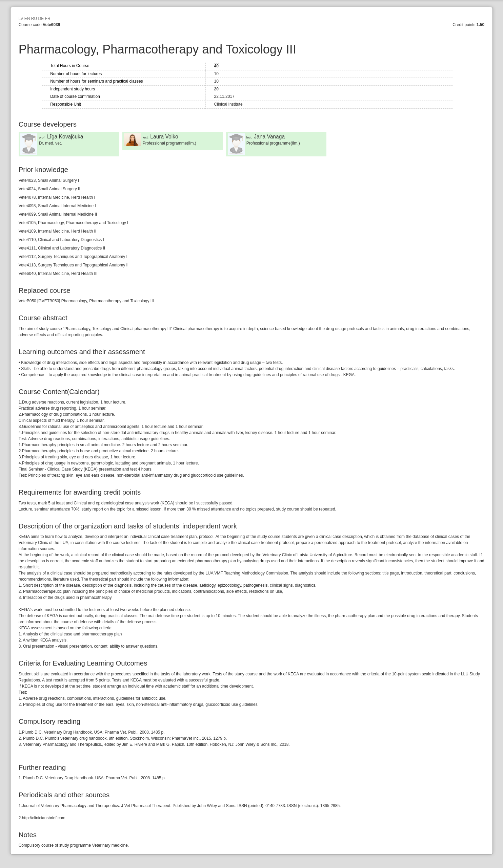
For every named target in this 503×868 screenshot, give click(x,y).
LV (21, 19)
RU (34, 19)
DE (41, 19)
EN (27, 19)
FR (48, 19)
